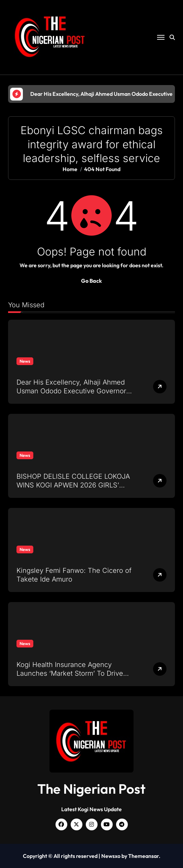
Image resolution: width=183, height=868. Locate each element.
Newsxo (111, 856)
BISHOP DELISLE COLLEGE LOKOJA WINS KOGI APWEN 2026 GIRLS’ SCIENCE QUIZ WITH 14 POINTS (73, 485)
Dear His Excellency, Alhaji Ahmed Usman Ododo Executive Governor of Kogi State (71, 391)
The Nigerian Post (91, 789)
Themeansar (143, 856)
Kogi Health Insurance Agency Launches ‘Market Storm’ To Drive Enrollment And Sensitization (70, 673)
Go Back (91, 281)
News (25, 361)
